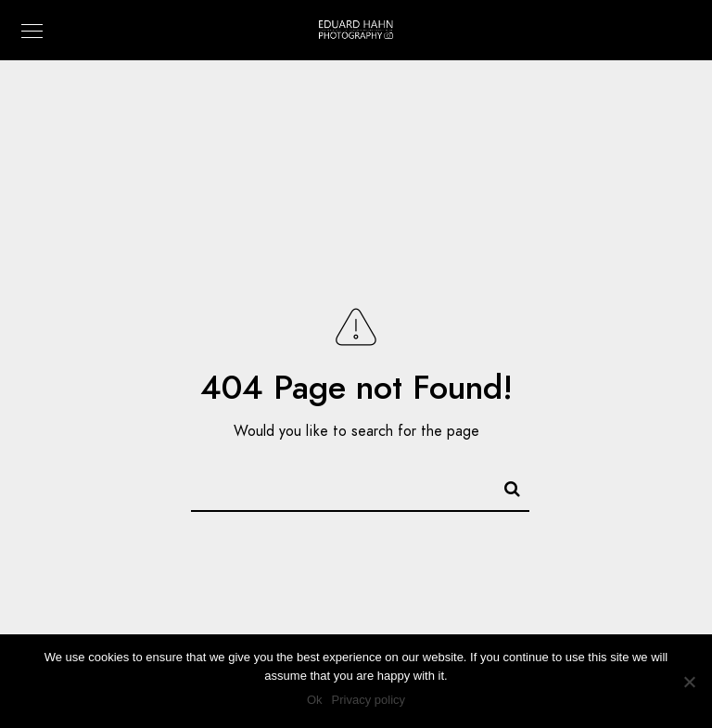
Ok (315, 700)
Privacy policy (369, 700)
